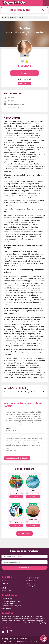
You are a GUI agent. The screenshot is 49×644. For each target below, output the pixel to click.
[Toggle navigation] (46, 3)
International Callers (21, 641)
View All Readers (24, 534)
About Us (5, 583)
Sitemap (34, 641)
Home (4, 18)
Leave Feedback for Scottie (17, 458)
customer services (32, 621)
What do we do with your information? (11, 607)
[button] (24, 10)
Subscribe (24, 568)
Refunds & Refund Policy (11, 601)
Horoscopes (6, 590)
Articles (4, 588)
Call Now (24, 73)
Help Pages (30, 586)
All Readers (12, 18)
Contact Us (30, 581)
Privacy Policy (7, 599)
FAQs (28, 583)
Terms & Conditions (9, 603)
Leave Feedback (25, 83)
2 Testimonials (24, 79)
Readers (5, 586)
